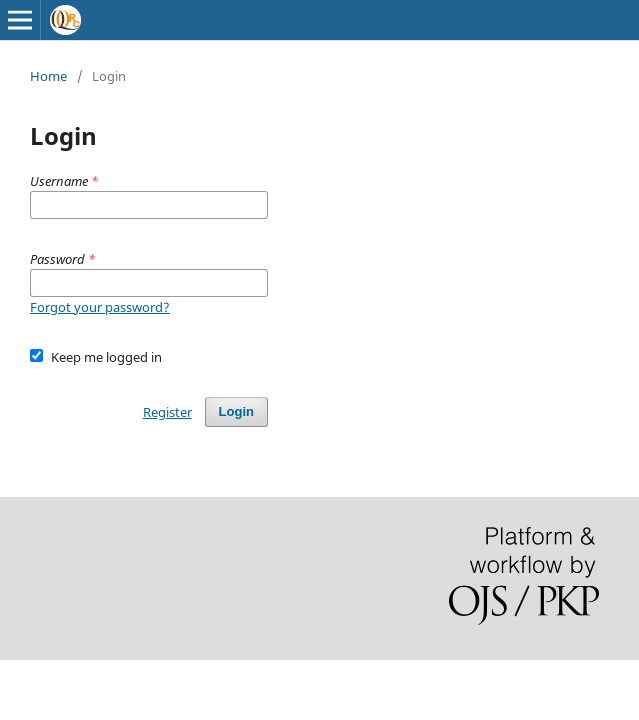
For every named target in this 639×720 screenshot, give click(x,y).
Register (167, 412)
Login (236, 411)
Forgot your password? (100, 307)
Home (48, 76)
